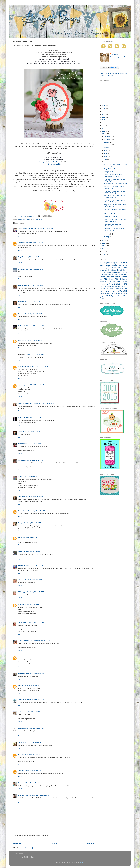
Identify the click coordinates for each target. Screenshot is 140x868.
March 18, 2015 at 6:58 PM (31, 685)
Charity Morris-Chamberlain (28, 228)
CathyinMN (22, 497)
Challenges (104, 270)
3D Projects (105, 263)
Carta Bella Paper (120, 268)
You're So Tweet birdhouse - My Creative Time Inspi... (114, 225)
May (106, 156)
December (108, 136)
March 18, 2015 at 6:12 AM (31, 257)
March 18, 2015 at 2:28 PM (33, 523)
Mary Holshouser (24, 367)
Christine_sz (22, 700)
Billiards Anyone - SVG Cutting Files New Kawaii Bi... (115, 220)
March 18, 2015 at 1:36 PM (34, 460)
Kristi (20, 604)
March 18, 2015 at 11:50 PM (34, 771)
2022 (104, 114)
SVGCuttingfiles (105, 293)
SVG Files (110, 291)
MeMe (20, 432)
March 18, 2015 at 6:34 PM (32, 657)
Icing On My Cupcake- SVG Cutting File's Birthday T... (115, 206)
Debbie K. (21, 314)
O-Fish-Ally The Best (110, 214)
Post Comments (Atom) (29, 848)
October (107, 142)
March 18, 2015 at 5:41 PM (36, 622)
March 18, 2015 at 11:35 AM (32, 432)
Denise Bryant (23, 511)
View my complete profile (118, 57)
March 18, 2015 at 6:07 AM (34, 243)
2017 (104, 128)
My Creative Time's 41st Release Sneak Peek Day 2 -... (114, 196)
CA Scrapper (22, 592)
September (108, 145)
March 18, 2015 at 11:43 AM (32, 444)
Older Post (90, 843)
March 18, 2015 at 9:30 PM (37, 728)
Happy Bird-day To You (111, 169)
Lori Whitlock (105, 279)
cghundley (22, 385)
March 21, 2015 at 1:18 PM (40, 795)
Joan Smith (22, 285)
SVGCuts (123, 291)
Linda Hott (22, 243)
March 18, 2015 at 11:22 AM (32, 417)
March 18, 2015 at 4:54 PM (34, 566)
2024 (104, 109)
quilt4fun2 (21, 566)
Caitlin (20, 742)
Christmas (112, 270)
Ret (19, 783)
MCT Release (27, 219)
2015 (104, 134)
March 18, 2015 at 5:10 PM (34, 580)
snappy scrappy (23, 673)
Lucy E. (20, 657)
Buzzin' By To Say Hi (110, 217)
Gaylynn (21, 523)
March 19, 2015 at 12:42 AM (30, 783)
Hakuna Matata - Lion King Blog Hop (115, 184)
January (107, 237)
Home (54, 843)
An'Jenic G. (22, 326)
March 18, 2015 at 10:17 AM (39, 367)
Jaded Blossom (121, 277)
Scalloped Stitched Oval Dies (49, 162)
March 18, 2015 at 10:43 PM (32, 742)
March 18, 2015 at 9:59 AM (36, 354)
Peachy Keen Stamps (109, 286)
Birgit (20, 257)
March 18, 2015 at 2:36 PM (31, 537)
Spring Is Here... (109, 172)
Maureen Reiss (23, 728)
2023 (104, 111)
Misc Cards (117, 281)
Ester (20, 754)
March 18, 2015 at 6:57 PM (38, 673)
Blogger (82, 863)
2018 (104, 126)
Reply (20, 236)
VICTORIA (21, 460)
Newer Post (18, 843)
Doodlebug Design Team (109, 275)
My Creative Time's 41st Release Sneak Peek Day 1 (114, 201)
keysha (20, 444)
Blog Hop (116, 263)
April (106, 159)
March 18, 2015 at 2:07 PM (37, 511)
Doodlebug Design (120, 272)
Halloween (110, 277)
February (107, 234)
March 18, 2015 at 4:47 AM (47, 228)
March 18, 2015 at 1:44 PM (29, 476)
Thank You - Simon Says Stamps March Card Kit (114, 229)
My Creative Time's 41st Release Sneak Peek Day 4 (114, 187)
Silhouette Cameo (117, 293)
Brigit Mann (116, 54)
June (106, 153)
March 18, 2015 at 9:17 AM (35, 326)
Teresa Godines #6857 (26, 641)
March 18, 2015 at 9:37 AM (34, 340)
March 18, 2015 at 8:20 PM (36, 700)
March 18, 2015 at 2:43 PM (31, 551)
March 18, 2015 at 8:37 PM (32, 712)
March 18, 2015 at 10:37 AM (35, 385)
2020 (104, 120)
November (108, 139)
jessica (20, 302)
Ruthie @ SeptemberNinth (27, 403)
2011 (104, 249)
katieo (20, 417)
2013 (104, 243)
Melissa (21, 712)
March (106, 162)
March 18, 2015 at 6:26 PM (42, 641)
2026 (104, 106)
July (106, 151)
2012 (104, 246)
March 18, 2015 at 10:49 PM (31, 754)
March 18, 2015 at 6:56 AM (35, 285)
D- (19, 476)
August (107, 148)
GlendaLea (22, 269)
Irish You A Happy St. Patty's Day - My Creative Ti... (115, 210)
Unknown (21, 340)
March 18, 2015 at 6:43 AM (35, 269)
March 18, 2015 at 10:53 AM (45, 403)
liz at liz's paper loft (25, 795)
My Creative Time (38, 219)
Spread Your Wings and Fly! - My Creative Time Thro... (114, 175)
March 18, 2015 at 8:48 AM (32, 302)
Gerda (20, 551)
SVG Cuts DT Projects (112, 288)
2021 (104, 117)
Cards (20, 219)
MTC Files (108, 281)
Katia (20, 685)
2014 (104, 240)
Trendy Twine (114, 296)
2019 (104, 123)
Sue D (20, 537)
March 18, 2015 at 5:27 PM (36, 592)
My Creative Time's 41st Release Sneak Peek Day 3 (114, 192)
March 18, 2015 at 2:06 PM (35, 497)
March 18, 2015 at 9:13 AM (34, 314)
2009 (104, 254)
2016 (104, 131)
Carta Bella (121, 266)
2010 (104, 252)
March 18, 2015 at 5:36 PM (31, 604)
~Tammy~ (21, 580)
